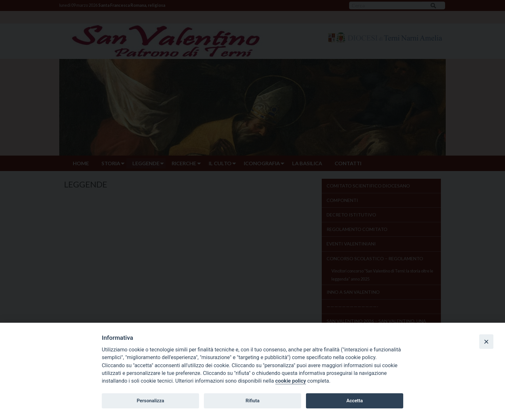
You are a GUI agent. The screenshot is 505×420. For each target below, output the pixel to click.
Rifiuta (252, 401)
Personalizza (150, 401)
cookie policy (291, 381)
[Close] (486, 341)
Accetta (354, 401)
